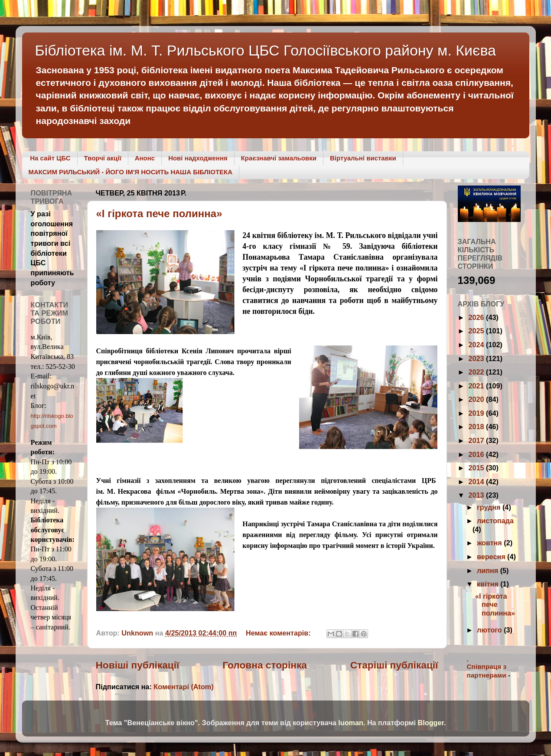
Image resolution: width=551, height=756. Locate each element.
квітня (489, 584)
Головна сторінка (265, 665)
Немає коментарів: (279, 633)
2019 (478, 413)
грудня (490, 507)
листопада (495, 521)
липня (489, 570)
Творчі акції (103, 158)
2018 (478, 427)
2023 (478, 358)
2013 (478, 495)
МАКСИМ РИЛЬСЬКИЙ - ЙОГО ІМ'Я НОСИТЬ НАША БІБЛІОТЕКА (131, 172)
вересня (492, 557)
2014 (478, 482)
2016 (478, 454)
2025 (478, 331)
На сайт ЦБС (50, 158)
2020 (478, 399)
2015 (478, 468)
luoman (351, 723)
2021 (478, 386)
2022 (478, 372)
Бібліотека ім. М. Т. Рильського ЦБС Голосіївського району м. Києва (266, 50)
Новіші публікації (138, 665)
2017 (478, 440)
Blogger (431, 723)
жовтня (490, 543)
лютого (490, 630)
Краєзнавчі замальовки (279, 158)
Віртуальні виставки (363, 158)
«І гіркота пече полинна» (159, 213)
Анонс (145, 158)
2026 (478, 317)
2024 (478, 345)
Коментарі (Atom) (183, 687)
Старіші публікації (394, 665)
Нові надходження (198, 158)
